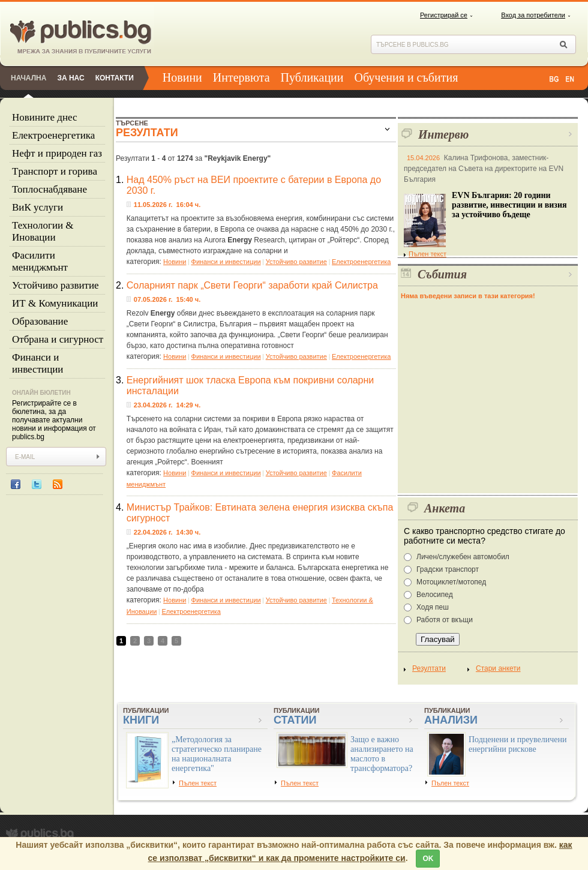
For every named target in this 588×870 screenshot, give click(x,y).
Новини (182, 77)
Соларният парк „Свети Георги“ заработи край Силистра (252, 285)
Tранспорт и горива (55, 171)
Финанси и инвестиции (37, 363)
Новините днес (45, 117)
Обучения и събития (406, 77)
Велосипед (435, 595)
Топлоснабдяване (49, 189)
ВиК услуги (37, 207)
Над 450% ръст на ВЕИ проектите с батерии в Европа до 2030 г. (254, 185)
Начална (28, 78)
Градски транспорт (448, 569)
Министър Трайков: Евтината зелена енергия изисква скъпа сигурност (260, 513)
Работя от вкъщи (445, 620)
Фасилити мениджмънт (40, 261)
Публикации (312, 77)
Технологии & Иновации (43, 231)
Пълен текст (425, 254)
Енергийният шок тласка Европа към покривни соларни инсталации (250, 385)
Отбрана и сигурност (58, 339)
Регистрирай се (444, 15)
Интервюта (241, 77)
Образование (40, 321)
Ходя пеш (433, 607)
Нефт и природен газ (57, 153)
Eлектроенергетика (53, 135)
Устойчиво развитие (55, 285)
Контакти (115, 78)
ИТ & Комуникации (55, 303)
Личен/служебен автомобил (463, 557)
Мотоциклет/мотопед (451, 582)
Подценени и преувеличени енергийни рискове (518, 744)
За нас (70, 78)
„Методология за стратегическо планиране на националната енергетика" (217, 754)
